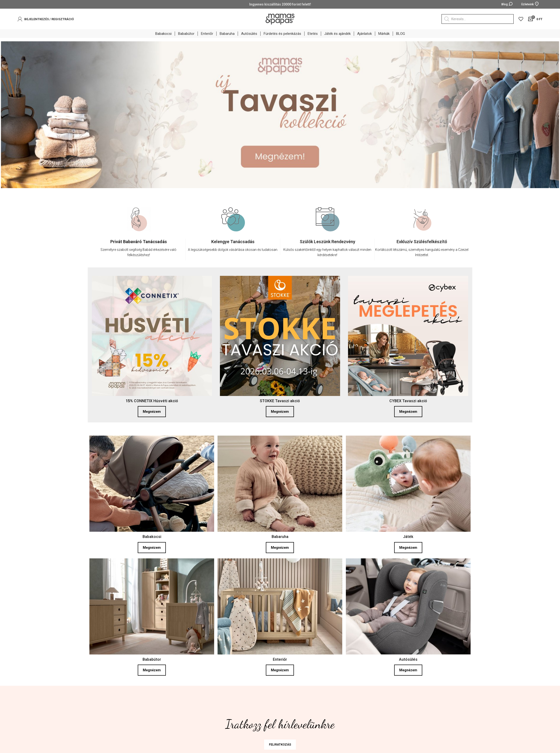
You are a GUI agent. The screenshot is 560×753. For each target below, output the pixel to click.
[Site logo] (280, 19)
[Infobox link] (138, 248)
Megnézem (152, 410)
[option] (139, 236)
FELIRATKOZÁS (280, 744)
